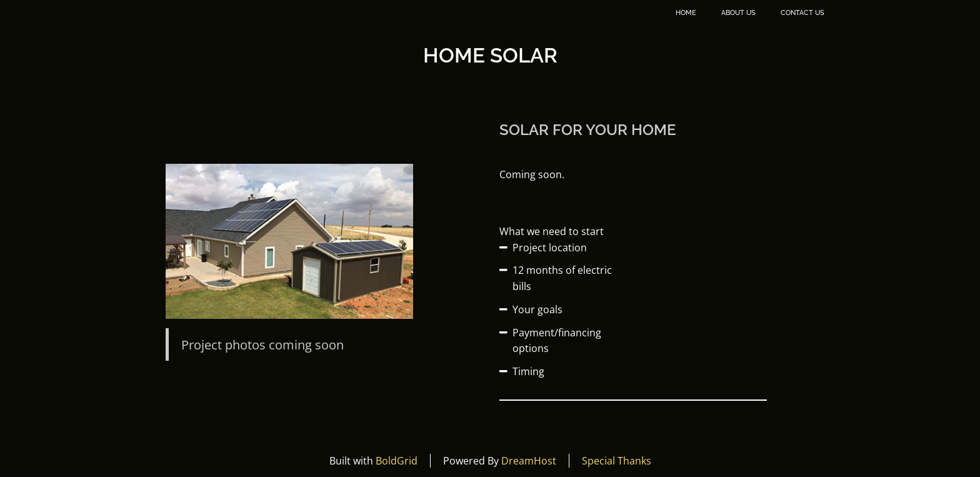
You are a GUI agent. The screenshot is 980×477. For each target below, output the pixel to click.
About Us (738, 13)
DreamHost (529, 461)
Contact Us (802, 13)
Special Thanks (617, 461)
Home (686, 13)
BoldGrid (397, 461)
